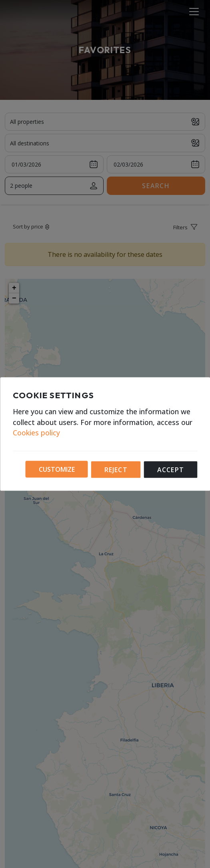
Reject (116, 470)
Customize (57, 469)
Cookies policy (36, 433)
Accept (171, 470)
